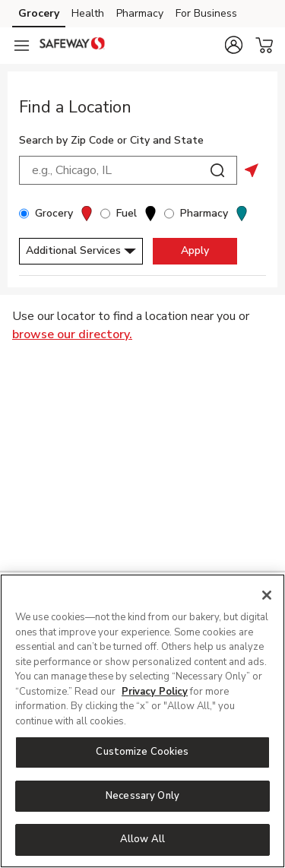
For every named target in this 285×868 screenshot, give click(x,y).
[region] (142, 721)
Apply (195, 250)
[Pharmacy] (169, 214)
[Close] (267, 595)
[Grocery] (24, 214)
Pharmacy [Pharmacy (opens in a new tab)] (140, 13)
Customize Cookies (142, 752)
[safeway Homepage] (72, 46)
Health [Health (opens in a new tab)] (88, 13)
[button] (233, 45)
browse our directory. (72, 334)
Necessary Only (142, 796)
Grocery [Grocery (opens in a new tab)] (39, 13)
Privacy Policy (155, 692)
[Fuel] (105, 214)
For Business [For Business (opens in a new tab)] (206, 13)
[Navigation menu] (21, 46)
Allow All (142, 839)
